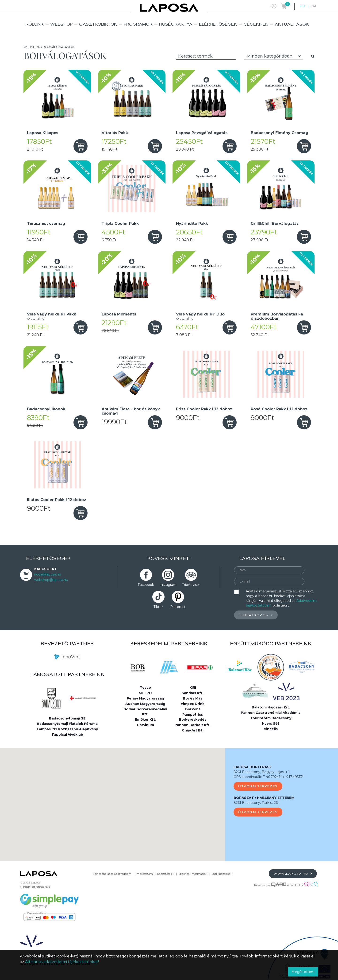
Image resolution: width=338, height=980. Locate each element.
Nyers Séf (271, 723)
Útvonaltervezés (258, 786)
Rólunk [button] (35, 24)
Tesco (145, 688)
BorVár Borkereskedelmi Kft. (145, 712)
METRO (145, 693)
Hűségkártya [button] (176, 24)
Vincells (271, 729)
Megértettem (303, 972)
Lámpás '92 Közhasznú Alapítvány (67, 729)
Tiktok (158, 607)
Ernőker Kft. (145, 719)
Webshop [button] (61, 24)
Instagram (168, 585)
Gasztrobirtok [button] (98, 24)
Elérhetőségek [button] (218, 24)
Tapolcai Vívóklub (67, 735)
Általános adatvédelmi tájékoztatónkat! (62, 962)
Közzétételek (166, 874)
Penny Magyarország (145, 698)
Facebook (146, 585)
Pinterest (178, 607)
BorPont (193, 709)
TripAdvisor (191, 585)
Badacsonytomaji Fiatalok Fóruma (67, 724)
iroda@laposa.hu (48, 574)
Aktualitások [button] (292, 24)
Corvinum (145, 725)
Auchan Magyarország (145, 704)
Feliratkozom (256, 615)
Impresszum (144, 874)
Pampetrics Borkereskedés (193, 717)
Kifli (193, 688)
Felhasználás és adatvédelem (112, 874)
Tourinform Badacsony (271, 718)
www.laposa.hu (293, 873)
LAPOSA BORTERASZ (253, 767)
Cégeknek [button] (256, 24)
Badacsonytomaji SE (67, 718)
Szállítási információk (193, 874)
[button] (113, 800)
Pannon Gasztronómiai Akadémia (271, 713)
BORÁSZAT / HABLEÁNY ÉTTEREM (264, 798)
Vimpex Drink (193, 704)
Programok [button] (138, 24)
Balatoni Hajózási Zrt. (271, 707)
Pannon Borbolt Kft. (193, 725)
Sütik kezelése (221, 874)
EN (314, 6)
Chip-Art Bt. (193, 730)
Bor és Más (193, 698)
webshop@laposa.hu (51, 580)
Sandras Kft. (193, 693)
